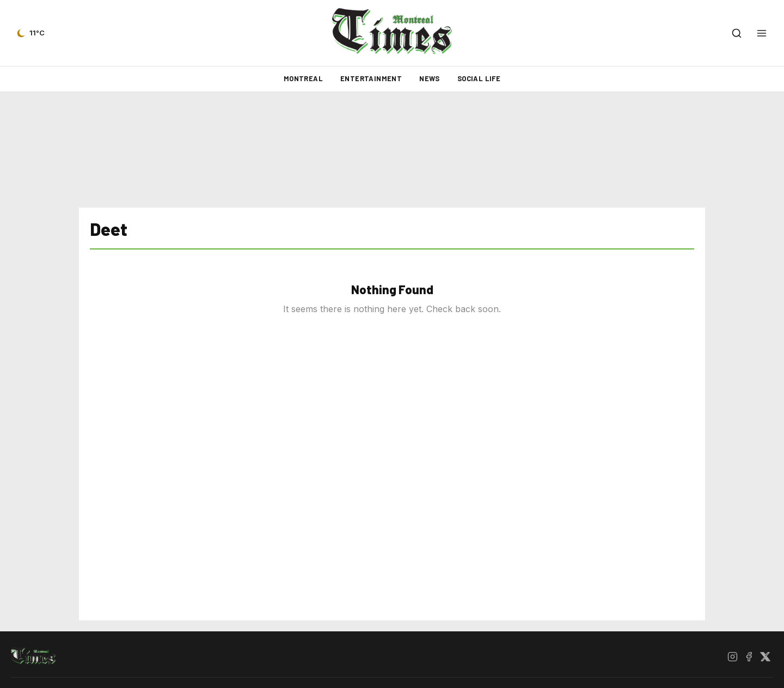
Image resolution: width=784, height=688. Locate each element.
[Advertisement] (392, 150)
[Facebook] (749, 656)
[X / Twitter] (765, 656)
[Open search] (737, 33)
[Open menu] (762, 33)
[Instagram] (732, 656)
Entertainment (371, 78)
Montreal (303, 78)
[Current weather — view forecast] (30, 33)
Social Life (479, 78)
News (430, 78)
